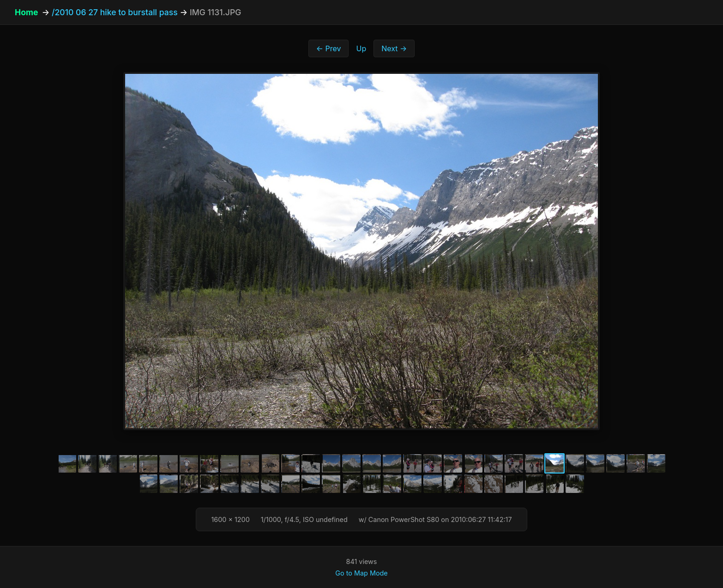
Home (26, 12)
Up (361, 48)
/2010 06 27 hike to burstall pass (115, 12)
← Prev (329, 48)
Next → (394, 48)
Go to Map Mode (361, 573)
